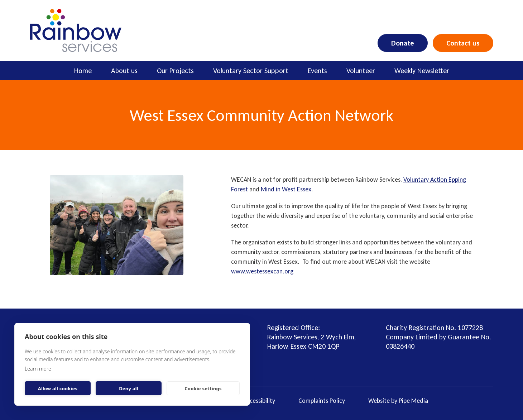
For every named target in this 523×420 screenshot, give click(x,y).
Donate (403, 43)
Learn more (38, 369)
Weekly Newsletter (422, 71)
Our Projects (175, 71)
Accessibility (259, 401)
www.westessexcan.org (262, 271)
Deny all (129, 388)
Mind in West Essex (285, 189)
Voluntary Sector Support (251, 71)
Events (317, 71)
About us (124, 71)
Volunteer (361, 71)
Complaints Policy (322, 401)
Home (83, 71)
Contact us (463, 43)
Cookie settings (203, 388)
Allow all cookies (58, 388)
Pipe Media (413, 401)
